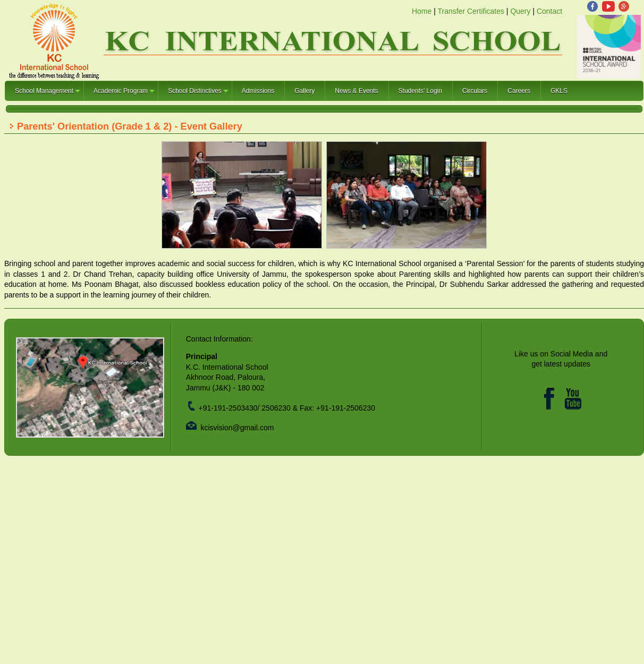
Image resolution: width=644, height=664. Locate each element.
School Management (48, 94)
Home (422, 11)
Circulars (475, 91)
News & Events (356, 91)
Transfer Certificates (471, 11)
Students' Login (420, 91)
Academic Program (125, 94)
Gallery (304, 91)
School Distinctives (199, 94)
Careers (519, 91)
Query (520, 11)
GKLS (559, 91)
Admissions (258, 91)
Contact (549, 11)
